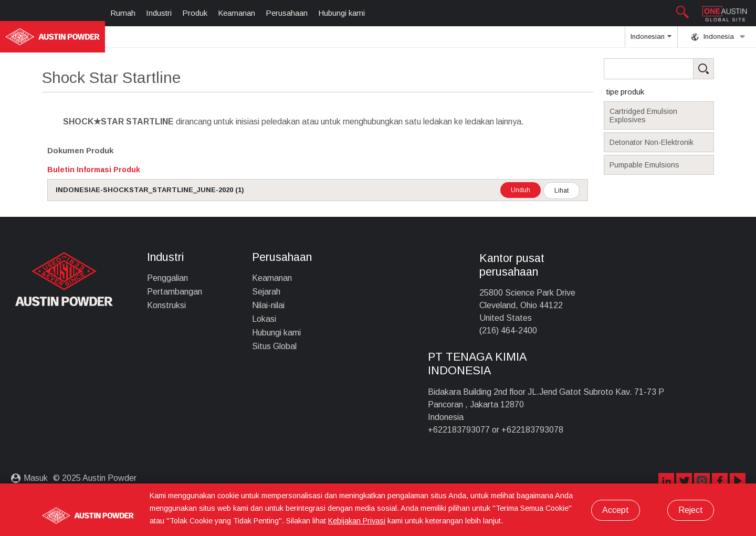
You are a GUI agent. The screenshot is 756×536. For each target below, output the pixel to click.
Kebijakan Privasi (357, 521)
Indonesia (718, 37)
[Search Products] (675, 69)
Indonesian (651, 40)
